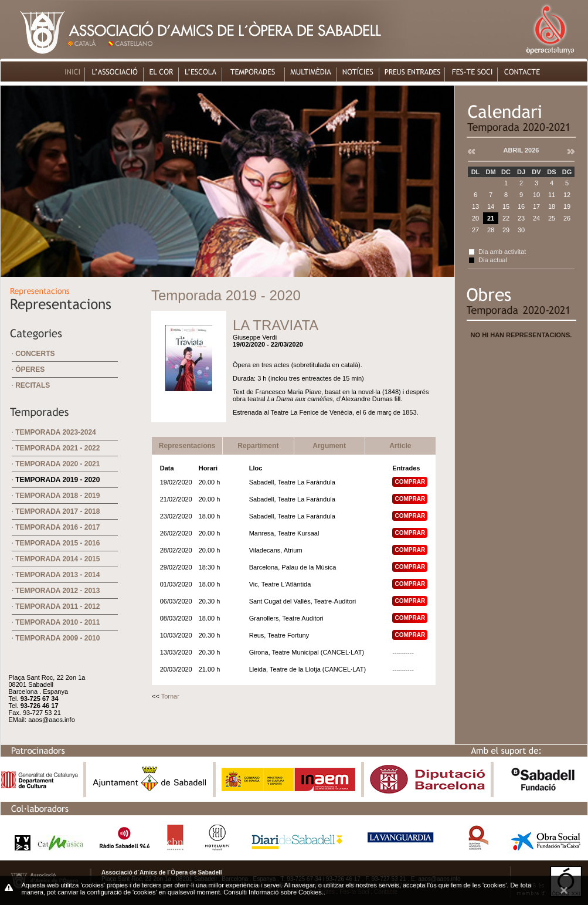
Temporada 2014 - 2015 (57, 559)
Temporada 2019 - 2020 (57, 480)
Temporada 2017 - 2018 (57, 511)
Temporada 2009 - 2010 (57, 638)
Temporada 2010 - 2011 (57, 622)
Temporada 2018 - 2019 (57, 496)
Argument (329, 446)
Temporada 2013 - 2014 (57, 575)
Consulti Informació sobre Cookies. (273, 892)
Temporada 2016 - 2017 (57, 527)
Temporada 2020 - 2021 (57, 464)
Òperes (30, 370)
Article (400, 446)
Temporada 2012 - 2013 (57, 591)
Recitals (33, 385)
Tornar (170, 696)
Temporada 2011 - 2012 (57, 606)
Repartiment (258, 446)
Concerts (35, 354)
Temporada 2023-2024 (56, 432)
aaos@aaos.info (52, 720)
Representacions (187, 446)
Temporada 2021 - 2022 (57, 448)
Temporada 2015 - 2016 (57, 543)
